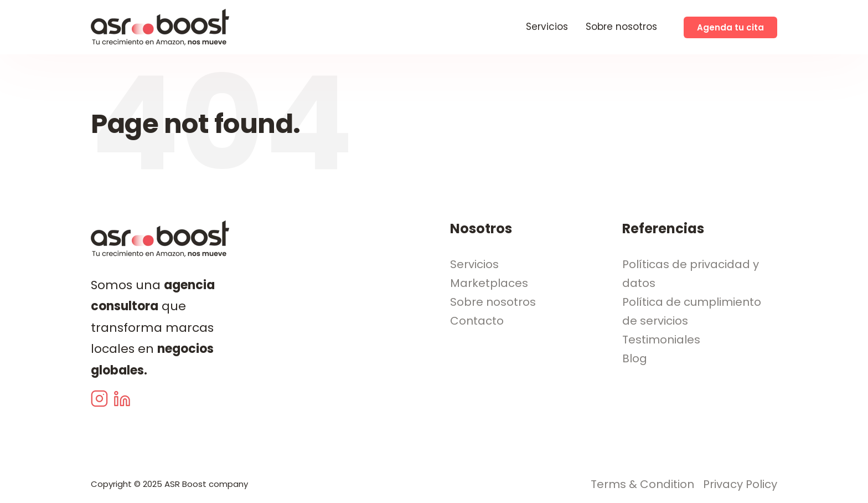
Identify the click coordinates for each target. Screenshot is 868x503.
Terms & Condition (642, 484)
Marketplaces (489, 283)
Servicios (547, 27)
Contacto (477, 321)
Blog (635, 358)
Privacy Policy (740, 484)
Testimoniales (661, 340)
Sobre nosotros (621, 27)
